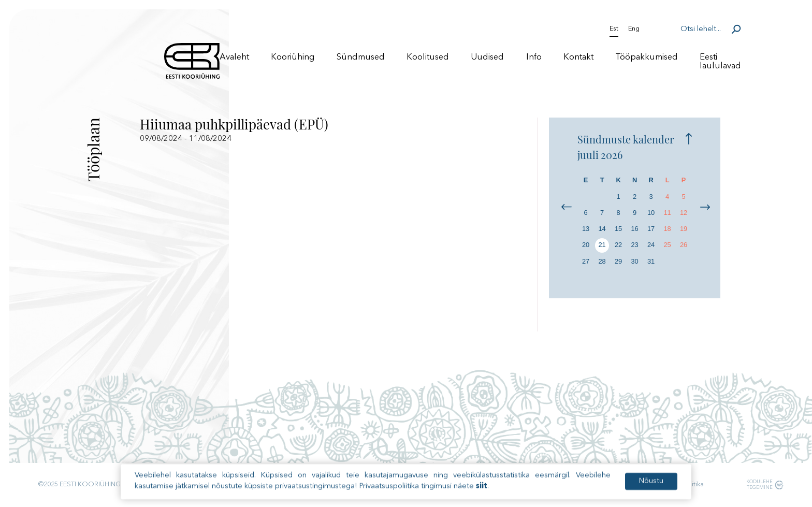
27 (586, 261)
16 (634, 229)
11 (667, 213)
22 (618, 245)
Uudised (487, 57)
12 (684, 213)
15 (618, 229)
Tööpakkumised (647, 57)
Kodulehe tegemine (758, 485)
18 (667, 229)
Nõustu (651, 488)
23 (634, 245)
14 (602, 229)
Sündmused (361, 57)
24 (651, 245)
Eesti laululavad (720, 62)
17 (651, 229)
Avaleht (234, 57)
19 (684, 229)
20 (586, 245)
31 (651, 261)
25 (667, 245)
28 (602, 261)
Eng (634, 29)
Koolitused (428, 57)
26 (684, 245)
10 (651, 213)
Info (534, 57)
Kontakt (578, 57)
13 (586, 229)
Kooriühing (293, 57)
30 (634, 261)
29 (618, 261)
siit (482, 493)
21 (602, 245)
